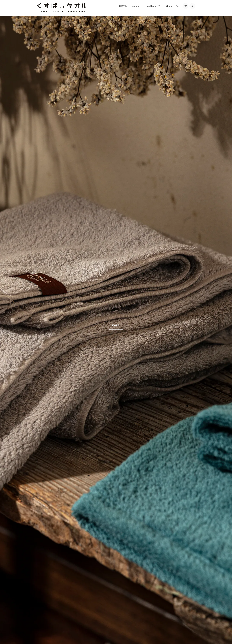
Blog (169, 6)
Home (123, 6)
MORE (116, 325)
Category (153, 6)
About (137, 6)
